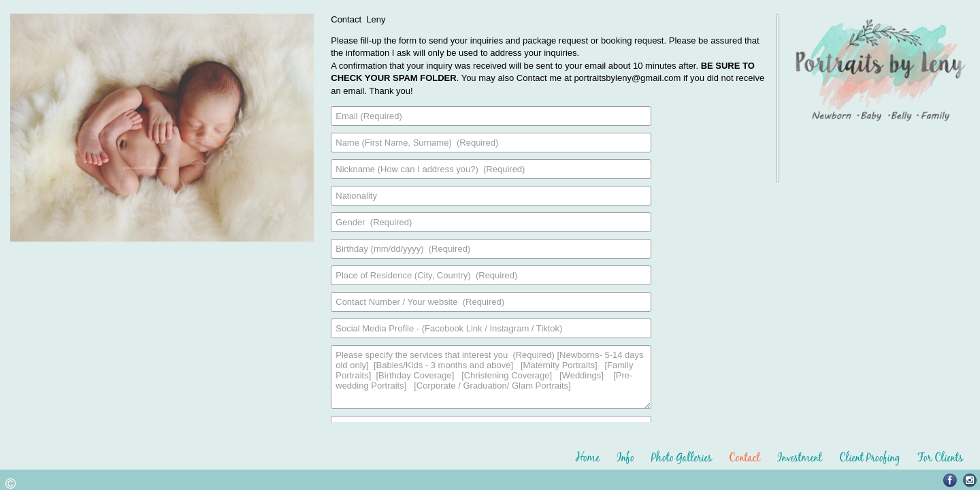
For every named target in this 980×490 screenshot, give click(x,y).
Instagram (970, 480)
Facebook (950, 480)
